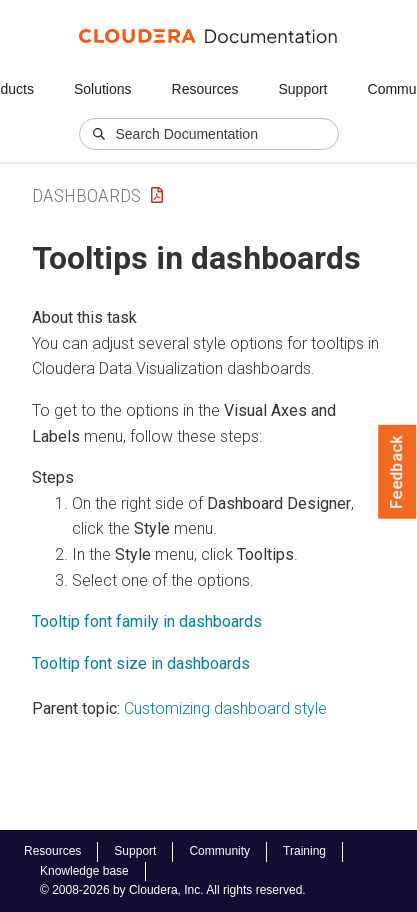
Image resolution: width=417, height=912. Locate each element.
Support (302, 89)
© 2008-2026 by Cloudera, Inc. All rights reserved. (173, 890)
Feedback (397, 472)
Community (219, 851)
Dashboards (86, 195)
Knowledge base (84, 871)
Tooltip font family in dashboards (147, 621)
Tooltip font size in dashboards (141, 663)
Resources (205, 89)
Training (304, 851)
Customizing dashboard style (225, 708)
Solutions (103, 89)
